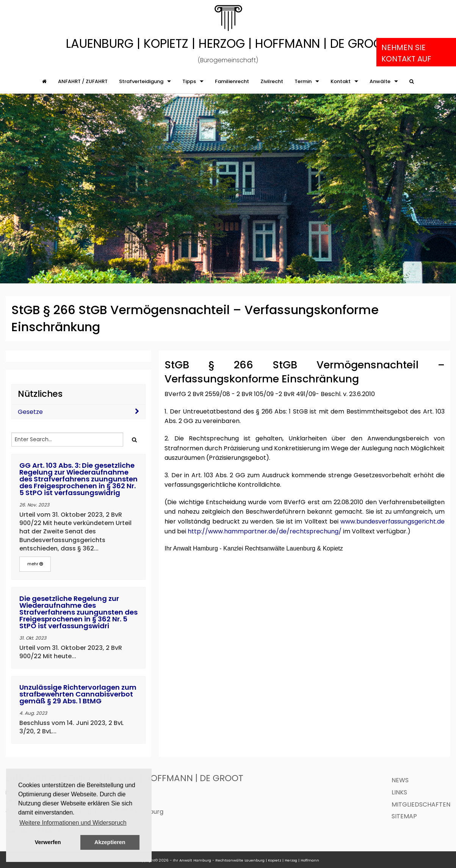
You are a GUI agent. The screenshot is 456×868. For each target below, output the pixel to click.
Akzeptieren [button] (110, 842)
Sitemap (404, 816)
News (400, 780)
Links (399, 792)
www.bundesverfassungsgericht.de (393, 521)
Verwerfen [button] (48, 842)
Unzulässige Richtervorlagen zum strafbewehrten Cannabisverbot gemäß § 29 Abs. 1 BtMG (78, 694)
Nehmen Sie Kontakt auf (406, 53)
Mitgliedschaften (421, 804)
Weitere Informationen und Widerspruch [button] (73, 823)
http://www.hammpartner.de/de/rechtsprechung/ (265, 531)
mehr (35, 564)
